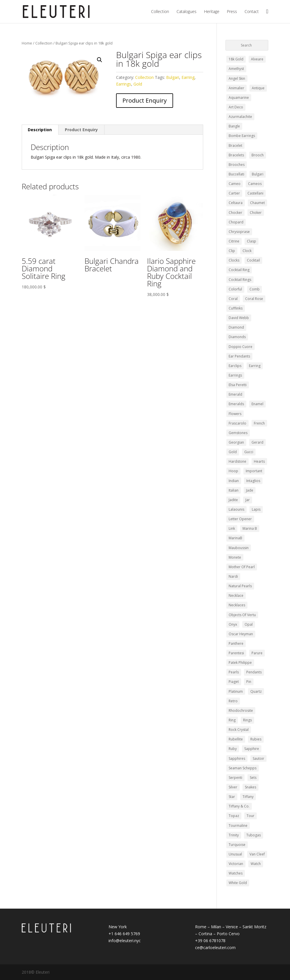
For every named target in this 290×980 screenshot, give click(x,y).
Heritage (212, 12)
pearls (234, 672)
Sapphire (252, 749)
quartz (256, 691)
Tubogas (254, 835)
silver (233, 787)
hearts (259, 461)
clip (232, 251)
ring (232, 720)
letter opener (240, 519)
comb (255, 289)
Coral (233, 299)
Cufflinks (236, 308)
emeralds (236, 404)
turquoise (237, 845)
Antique (258, 88)
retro (233, 701)
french (259, 423)
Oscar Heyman (241, 634)
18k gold (236, 59)
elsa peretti (238, 385)
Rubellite (236, 739)
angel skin (237, 78)
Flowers (235, 414)
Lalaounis (236, 509)
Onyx (233, 624)
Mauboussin (239, 548)
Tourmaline (238, 826)
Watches (236, 873)
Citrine (234, 241)
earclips (235, 366)
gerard (257, 442)
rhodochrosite (241, 711)
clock (247, 251)
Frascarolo (237, 423)
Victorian (236, 864)
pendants (254, 672)
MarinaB (235, 538)
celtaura (236, 203)
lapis (256, 509)
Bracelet (235, 146)
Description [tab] (40, 130)
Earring (188, 77)
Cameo (235, 184)
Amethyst (236, 69)
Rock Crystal (239, 730)
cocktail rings (240, 280)
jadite (233, 500)
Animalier (236, 88)
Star (232, 797)
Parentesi (236, 653)
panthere (236, 643)
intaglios (253, 481)
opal (249, 624)
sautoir (258, 758)
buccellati (236, 174)
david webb (239, 318)
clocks (234, 260)
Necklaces (237, 605)
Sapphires (237, 758)
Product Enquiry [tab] (81, 130)
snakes (250, 787)
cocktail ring (239, 270)
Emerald (235, 394)
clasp (252, 241)
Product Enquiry (145, 100)
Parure (257, 653)
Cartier (234, 193)
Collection (160, 12)
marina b (250, 528)
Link (232, 528)
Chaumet (257, 203)
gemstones (238, 433)
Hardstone (237, 461)
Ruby (233, 749)
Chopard (236, 222)
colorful (235, 289)
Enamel (257, 404)
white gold (238, 883)
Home (27, 43)
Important (254, 471)
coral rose (254, 299)
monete (235, 557)
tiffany (248, 797)
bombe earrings (242, 136)
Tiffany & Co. (239, 806)
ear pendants (239, 356)
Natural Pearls (240, 586)
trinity (234, 835)
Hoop (233, 471)
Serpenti (235, 778)
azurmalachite (240, 117)
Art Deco (236, 107)
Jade (250, 490)
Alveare (257, 59)
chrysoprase (239, 232)
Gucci (249, 452)
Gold (138, 84)
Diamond (236, 327)
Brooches (237, 165)
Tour (250, 816)
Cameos (255, 184)
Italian (234, 490)
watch (256, 864)
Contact (252, 12)
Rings (247, 720)
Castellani (255, 193)
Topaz (234, 816)
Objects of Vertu (242, 615)
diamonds (237, 337)
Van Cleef (257, 854)
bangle (234, 126)
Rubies (256, 739)
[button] (100, 60)
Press (232, 12)
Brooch (258, 155)
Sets (253, 778)
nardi (233, 576)
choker (256, 213)
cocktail (253, 260)
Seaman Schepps (243, 768)
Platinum (236, 691)
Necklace (236, 595)
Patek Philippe (240, 663)
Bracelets (236, 155)
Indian (234, 481)
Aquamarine (239, 98)
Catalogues (187, 12)
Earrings (124, 84)
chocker (235, 213)
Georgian (236, 442)
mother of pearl (242, 567)
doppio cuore (241, 347)
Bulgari (173, 77)
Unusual (235, 854)
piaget (234, 682)
